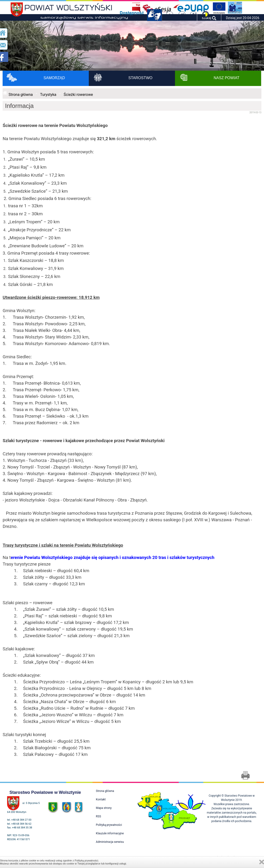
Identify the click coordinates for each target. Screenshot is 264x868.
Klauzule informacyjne (110, 833)
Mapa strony (104, 808)
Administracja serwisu (110, 842)
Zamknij (262, 862)
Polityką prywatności (86, 860)
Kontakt (101, 799)
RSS (98, 816)
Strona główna (21, 95)
